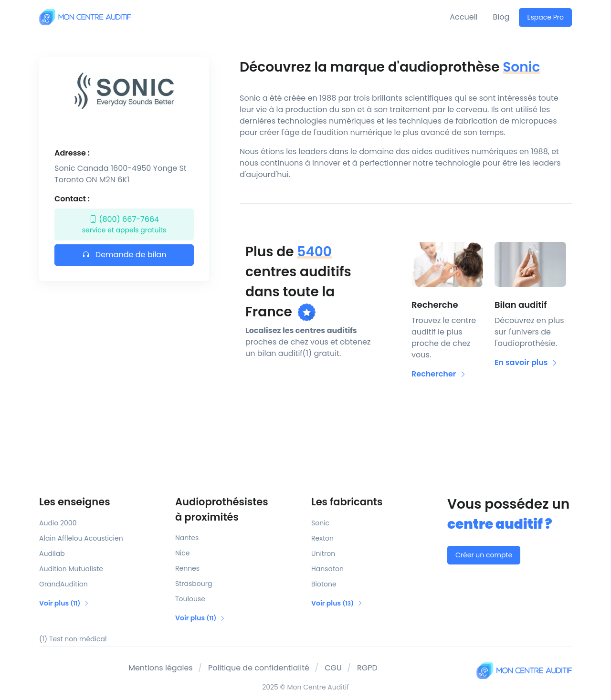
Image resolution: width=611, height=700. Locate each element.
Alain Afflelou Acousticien (81, 538)
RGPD (367, 668)
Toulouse (190, 599)
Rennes (187, 568)
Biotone (324, 584)
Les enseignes (75, 502)
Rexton (322, 538)
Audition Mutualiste (71, 569)
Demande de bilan (124, 255)
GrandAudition (63, 584)
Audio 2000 (58, 523)
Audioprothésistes (237, 510)
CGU (333, 668)
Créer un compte (484, 555)
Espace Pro (545, 17)
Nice (182, 553)
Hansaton (327, 569)
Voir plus (64, 603)
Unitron (323, 554)
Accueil (464, 17)
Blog (501, 17)
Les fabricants (347, 502)
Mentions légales (161, 668)
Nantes (187, 538)
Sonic (320, 523)
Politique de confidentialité (259, 668)
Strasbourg (194, 584)
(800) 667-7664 (124, 225)
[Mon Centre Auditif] (85, 17)
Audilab (52, 554)
